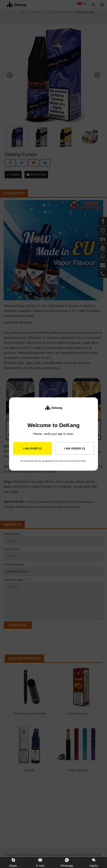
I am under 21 (74, 448)
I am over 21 (32, 448)
